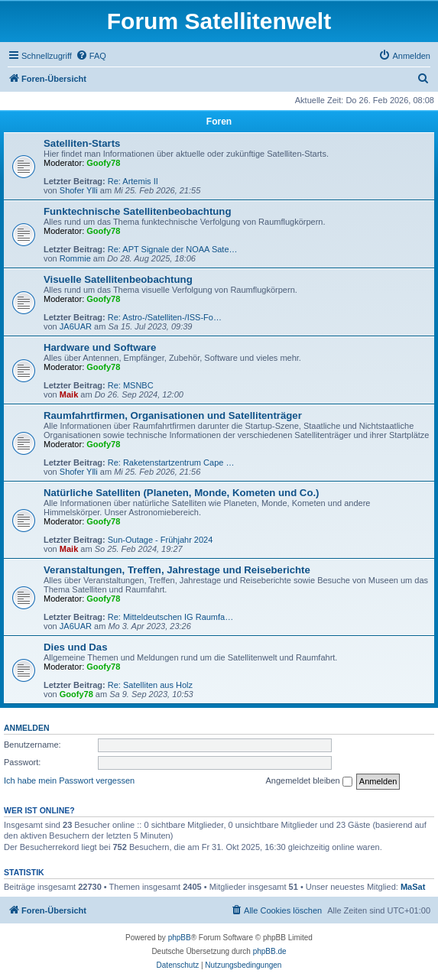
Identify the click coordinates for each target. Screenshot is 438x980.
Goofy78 (103, 163)
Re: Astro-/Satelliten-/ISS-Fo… (165, 317)
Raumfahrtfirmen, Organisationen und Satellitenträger (173, 415)
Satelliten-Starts (82, 143)
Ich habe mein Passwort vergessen (69, 780)
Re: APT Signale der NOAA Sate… (173, 249)
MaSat (413, 887)
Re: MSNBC (131, 385)
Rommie (75, 258)
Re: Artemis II (133, 181)
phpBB (180, 938)
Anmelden (27, 728)
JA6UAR (76, 326)
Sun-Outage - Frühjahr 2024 (161, 540)
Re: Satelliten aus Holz (150, 685)
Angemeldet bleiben (308, 781)
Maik (69, 394)
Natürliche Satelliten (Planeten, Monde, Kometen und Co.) (182, 493)
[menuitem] (91, 56)
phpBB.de (270, 951)
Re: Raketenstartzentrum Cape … (171, 462)
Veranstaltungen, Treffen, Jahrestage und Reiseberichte (177, 570)
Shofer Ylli (79, 190)
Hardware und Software (100, 347)
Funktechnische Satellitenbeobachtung (137, 211)
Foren (219, 122)
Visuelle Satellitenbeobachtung (118, 279)
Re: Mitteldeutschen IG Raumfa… (170, 617)
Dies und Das (76, 647)
